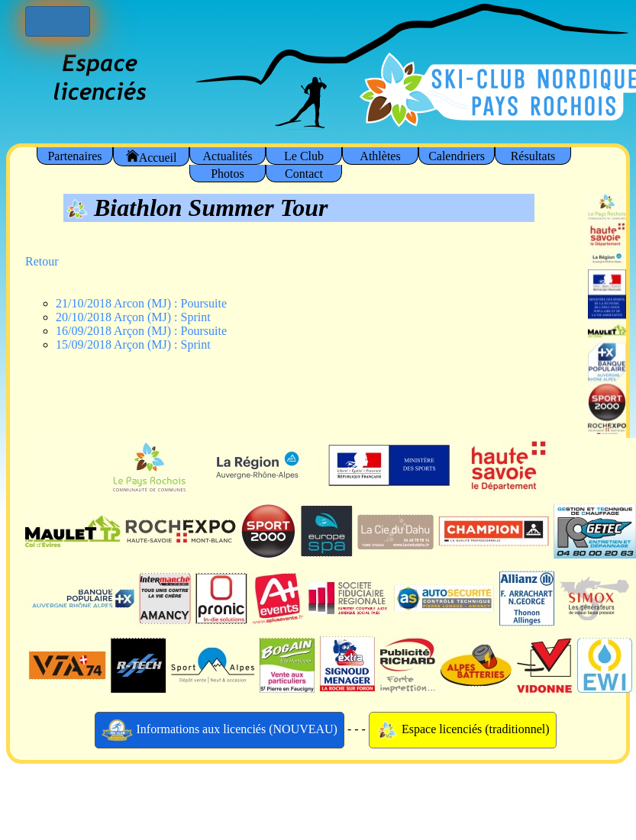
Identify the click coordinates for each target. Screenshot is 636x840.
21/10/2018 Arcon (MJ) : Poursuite (141, 303)
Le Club (304, 156)
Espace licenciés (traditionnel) (463, 730)
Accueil (152, 157)
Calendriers (457, 156)
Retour (42, 261)
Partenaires (74, 156)
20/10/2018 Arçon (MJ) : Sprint (133, 317)
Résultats (533, 156)
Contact (304, 174)
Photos (228, 174)
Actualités (228, 156)
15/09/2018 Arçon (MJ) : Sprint (133, 344)
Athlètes (380, 156)
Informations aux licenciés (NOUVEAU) (220, 730)
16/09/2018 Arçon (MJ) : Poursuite (141, 331)
